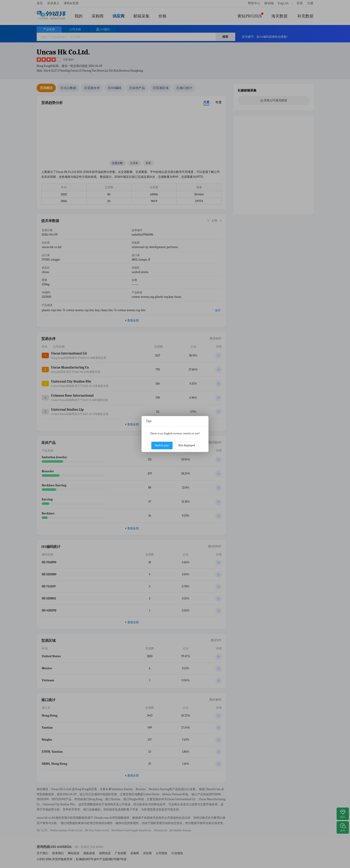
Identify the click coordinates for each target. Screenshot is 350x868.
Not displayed (187, 445)
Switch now (162, 445)
